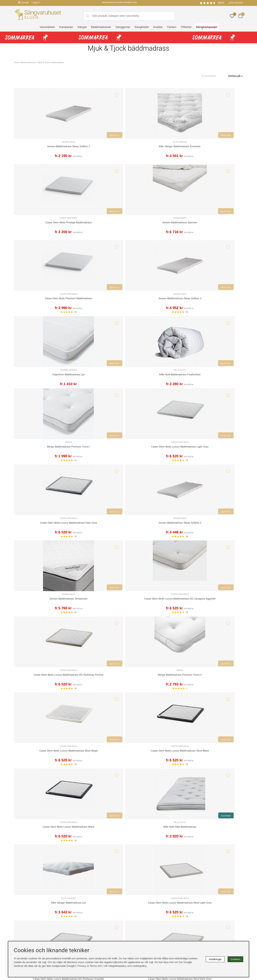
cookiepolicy (139, 966)
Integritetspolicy (139, 889)
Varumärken (47, 28)
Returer (118, 825)
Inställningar (215, 959)
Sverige (23, 2)
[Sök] (129, 16)
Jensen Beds (42, 144)
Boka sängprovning (200, 882)
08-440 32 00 (162, 839)
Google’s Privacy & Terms (82, 966)
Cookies (135, 882)
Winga (42, 303)
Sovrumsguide (81, 889)
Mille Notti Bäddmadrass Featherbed (215, 228)
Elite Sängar (100, 144)
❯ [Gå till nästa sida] (131, 647)
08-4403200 (237, 3)
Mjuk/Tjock (59, 137)
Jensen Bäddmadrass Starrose (215, 148)
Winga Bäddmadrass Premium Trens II (215, 387)
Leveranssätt (57, 825)
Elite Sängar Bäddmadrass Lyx (42, 546)
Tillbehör (186, 28)
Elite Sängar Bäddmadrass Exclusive (100, 148)
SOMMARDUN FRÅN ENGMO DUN (119, 2)
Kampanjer (66, 28)
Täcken (172, 28)
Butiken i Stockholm (200, 893)
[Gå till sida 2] (120, 647)
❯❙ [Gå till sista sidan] (139, 647)
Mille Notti (215, 223)
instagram (22, 908)
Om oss (77, 893)
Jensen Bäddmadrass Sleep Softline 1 (42, 148)
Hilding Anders (157, 223)
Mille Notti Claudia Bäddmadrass (157, 626)
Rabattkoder (79, 882)
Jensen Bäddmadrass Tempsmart (42, 387)
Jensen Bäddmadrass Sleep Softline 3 (100, 228)
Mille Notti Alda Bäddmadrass (215, 467)
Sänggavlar (123, 28)
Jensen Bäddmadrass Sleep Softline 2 (215, 308)
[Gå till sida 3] (124, 647)
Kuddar (158, 28)
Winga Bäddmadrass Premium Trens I (42, 308)
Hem (17, 62)
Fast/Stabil (232, 455)
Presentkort (79, 897)
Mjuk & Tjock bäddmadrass (51, 62)
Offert (85, 825)
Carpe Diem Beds (157, 143)
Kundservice (24, 825)
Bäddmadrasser (101, 28)
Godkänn (235, 959)
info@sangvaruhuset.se (163, 843)
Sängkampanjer (207, 28)
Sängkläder (142, 28)
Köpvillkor (136, 885)
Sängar (82, 28)
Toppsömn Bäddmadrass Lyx (157, 228)
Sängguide (78, 885)
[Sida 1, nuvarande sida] (116, 647)
